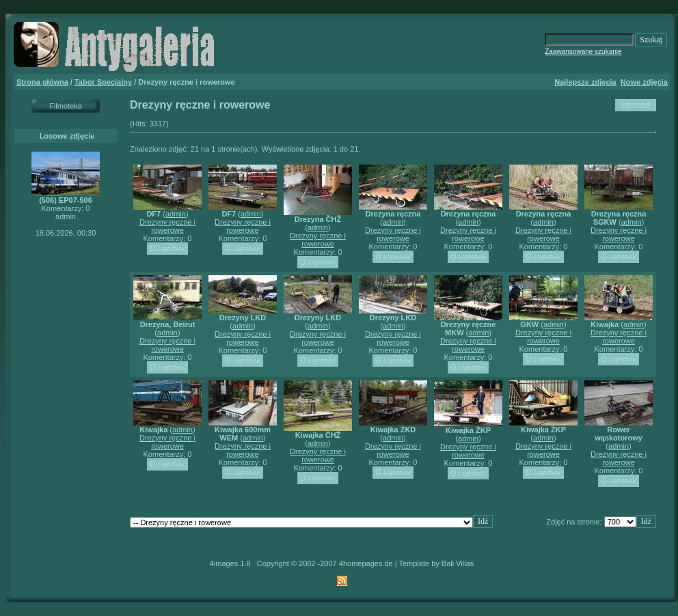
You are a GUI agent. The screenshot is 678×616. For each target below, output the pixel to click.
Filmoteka (66, 106)
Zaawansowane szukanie (583, 52)
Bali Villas (458, 563)
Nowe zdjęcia (644, 82)
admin (176, 214)
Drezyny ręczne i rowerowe (167, 226)
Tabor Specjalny (103, 82)
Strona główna (42, 82)
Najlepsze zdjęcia (585, 82)
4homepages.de (366, 563)
